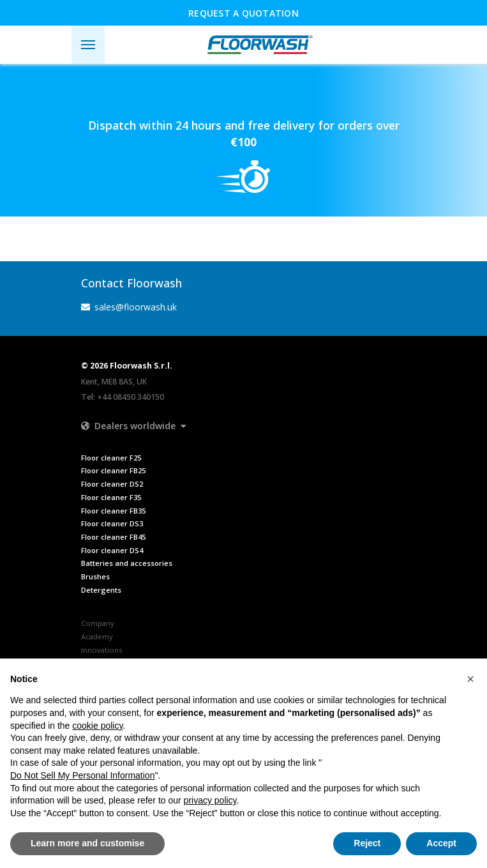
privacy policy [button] (210, 800)
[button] (134, 426)
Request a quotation (243, 13)
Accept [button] (441, 843)
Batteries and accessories (127, 563)
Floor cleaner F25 (111, 458)
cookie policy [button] (97, 726)
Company (98, 623)
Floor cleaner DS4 (112, 550)
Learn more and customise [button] (87, 843)
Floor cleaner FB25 (113, 470)
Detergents (101, 590)
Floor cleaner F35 (111, 497)
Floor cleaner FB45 (113, 537)
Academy (97, 636)
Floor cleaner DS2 (112, 484)
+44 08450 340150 (131, 397)
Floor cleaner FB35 (113, 511)
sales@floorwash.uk (129, 307)
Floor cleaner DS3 (112, 523)
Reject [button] (367, 843)
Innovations (101, 650)
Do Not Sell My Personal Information (82, 775)
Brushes (95, 576)
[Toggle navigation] (88, 45)
